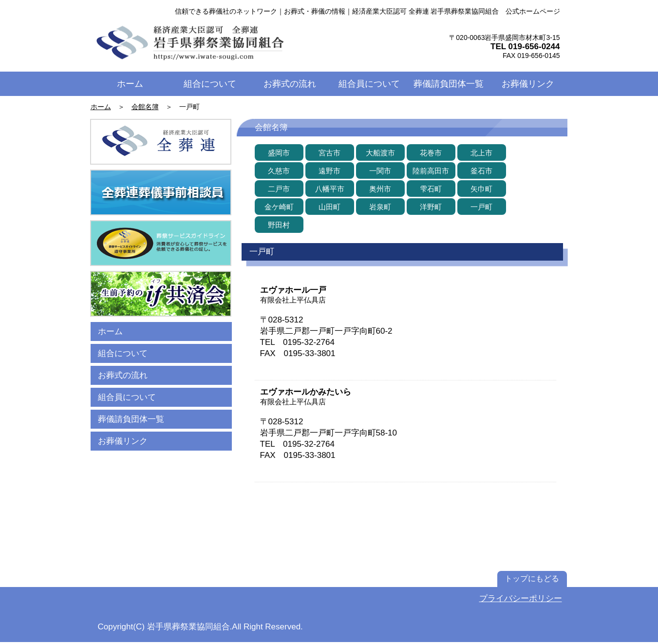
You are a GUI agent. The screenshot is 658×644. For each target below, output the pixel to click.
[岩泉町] (380, 207)
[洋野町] (431, 207)
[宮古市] (330, 152)
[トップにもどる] (532, 579)
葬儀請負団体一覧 (131, 419)
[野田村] (279, 225)
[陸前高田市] (431, 170)
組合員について (127, 397)
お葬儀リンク (123, 441)
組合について (123, 353)
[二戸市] (279, 189)
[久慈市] (279, 170)
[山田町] (330, 207)
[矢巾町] (482, 189)
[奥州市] (380, 189)
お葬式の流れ (123, 375)
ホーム (101, 107)
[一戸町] (482, 207)
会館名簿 (145, 107)
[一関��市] (380, 170)
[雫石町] (431, 189)
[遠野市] (330, 170)
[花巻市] (431, 152)
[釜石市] (482, 170)
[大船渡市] (380, 152)
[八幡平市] (330, 189)
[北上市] (482, 152)
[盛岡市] (279, 152)
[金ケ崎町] (279, 207)
